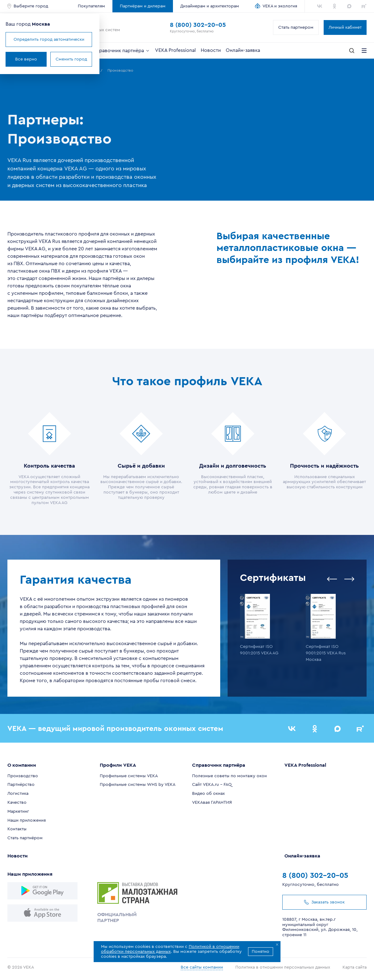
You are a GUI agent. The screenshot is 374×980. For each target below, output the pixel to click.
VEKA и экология (280, 6)
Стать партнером (296, 27)
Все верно (26, 59)
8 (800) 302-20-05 (198, 25)
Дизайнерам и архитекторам (210, 6)
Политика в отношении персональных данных (283, 967)
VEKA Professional (175, 50)
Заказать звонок (324, 902)
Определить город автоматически (49, 40)
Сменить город (71, 59)
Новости (211, 50)
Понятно (261, 952)
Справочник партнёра (122, 51)
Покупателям (91, 6)
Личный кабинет (345, 27)
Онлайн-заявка (243, 50)
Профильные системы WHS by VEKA (138, 785)
